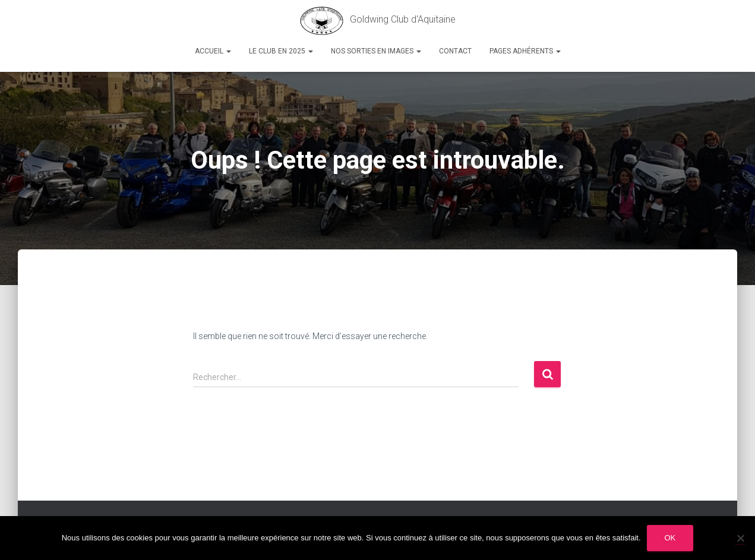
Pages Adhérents (525, 51)
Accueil (213, 51)
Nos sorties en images (376, 51)
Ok (670, 538)
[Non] (740, 538)
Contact (455, 51)
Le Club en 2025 (281, 51)
